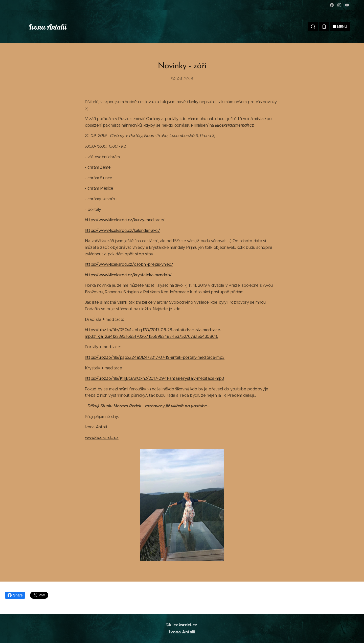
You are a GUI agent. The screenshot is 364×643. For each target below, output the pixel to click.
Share (15, 595)
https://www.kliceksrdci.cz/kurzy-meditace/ (125, 220)
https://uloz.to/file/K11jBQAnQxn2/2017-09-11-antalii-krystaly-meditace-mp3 (154, 378)
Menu (340, 27)
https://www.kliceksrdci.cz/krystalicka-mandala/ (128, 275)
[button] (313, 27)
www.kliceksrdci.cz (102, 437)
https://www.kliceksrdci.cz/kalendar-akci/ (122, 230)
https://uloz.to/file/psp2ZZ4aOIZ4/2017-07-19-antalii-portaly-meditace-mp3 (155, 357)
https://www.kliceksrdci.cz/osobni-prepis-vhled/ (129, 264)
